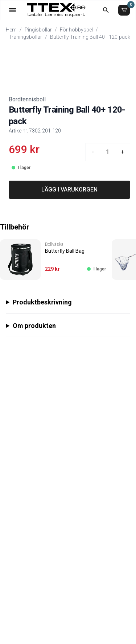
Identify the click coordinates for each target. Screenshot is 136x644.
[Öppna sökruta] (106, 10)
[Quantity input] (107, 152)
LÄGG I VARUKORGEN (69, 190)
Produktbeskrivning (42, 302)
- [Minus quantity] (93, 152)
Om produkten (34, 326)
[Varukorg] (124, 10)
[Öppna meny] (13, 10)
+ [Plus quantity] (122, 152)
